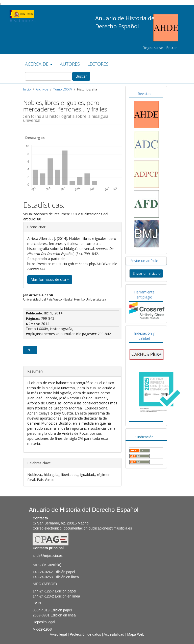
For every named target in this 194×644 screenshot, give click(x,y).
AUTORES (70, 64)
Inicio (27, 89)
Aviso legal (58, 634)
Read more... (23, 14)
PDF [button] (30, 350)
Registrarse (153, 48)
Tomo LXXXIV (63, 89)
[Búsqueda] (48, 76)
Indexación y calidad (144, 336)
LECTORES (98, 64)
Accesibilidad (114, 634)
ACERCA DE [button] (39, 64)
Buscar (81, 76)
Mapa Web (136, 634)
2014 (45, 324)
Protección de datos (85, 634)
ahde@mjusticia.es (48, 556)
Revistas (144, 94)
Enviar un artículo (144, 261)
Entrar (172, 48)
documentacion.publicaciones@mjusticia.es (98, 528)
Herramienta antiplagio (144, 295)
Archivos (42, 89)
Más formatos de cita (50, 279)
